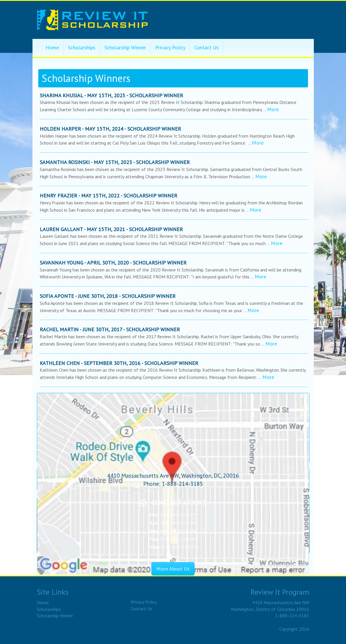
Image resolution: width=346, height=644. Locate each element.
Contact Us (206, 47)
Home (52, 47)
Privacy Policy (170, 47)
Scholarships (82, 47)
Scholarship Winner (125, 47)
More (273, 109)
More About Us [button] (173, 569)
